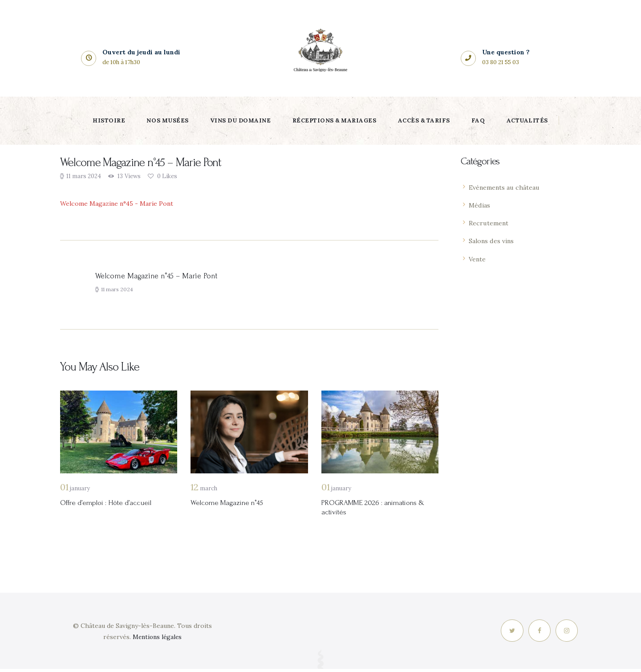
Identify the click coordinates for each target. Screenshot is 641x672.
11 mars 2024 (84, 176)
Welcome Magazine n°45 (230, 505)
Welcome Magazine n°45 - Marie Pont (121, 203)
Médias (480, 205)
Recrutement (490, 223)
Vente (478, 259)
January (75, 491)
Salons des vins (493, 241)
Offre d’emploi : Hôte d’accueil (110, 505)
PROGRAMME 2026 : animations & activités (380, 510)
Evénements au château (507, 187)
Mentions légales (157, 640)
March (204, 491)
